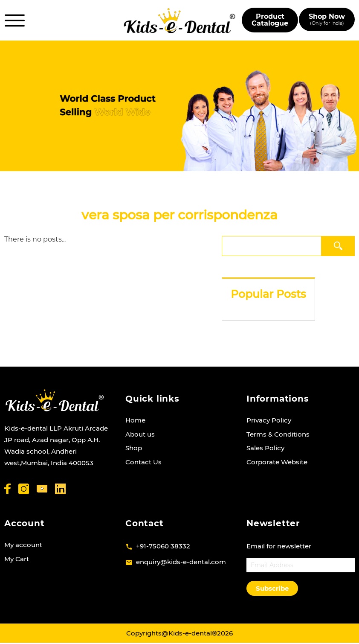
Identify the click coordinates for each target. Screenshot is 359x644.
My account (23, 545)
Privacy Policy (269, 420)
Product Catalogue (270, 20)
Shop (134, 448)
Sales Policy (265, 448)
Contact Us (143, 462)
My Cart (17, 559)
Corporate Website (277, 462)
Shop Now (327, 19)
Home (135, 420)
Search (339, 246)
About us (140, 434)
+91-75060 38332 (163, 546)
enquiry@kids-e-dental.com (181, 562)
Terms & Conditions (278, 434)
